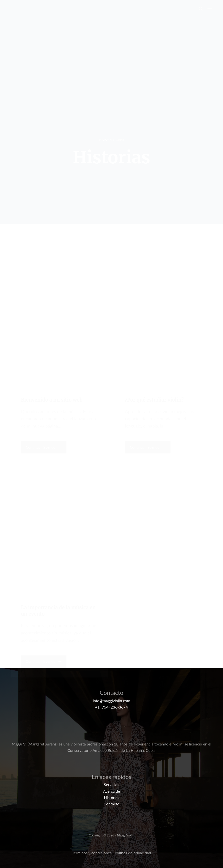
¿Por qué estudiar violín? (154, 399)
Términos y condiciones (92, 853)
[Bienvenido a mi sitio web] (60, 327)
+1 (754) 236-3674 (111, 707)
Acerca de (111, 791)
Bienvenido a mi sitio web (52, 399)
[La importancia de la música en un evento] (60, 534)
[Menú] (210, 9)
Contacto (111, 804)
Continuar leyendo (44, 448)
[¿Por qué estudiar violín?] (164, 327)
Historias (111, 797)
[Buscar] (201, 9)
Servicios (111, 784)
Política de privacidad (133, 853)
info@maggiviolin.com (111, 701)
